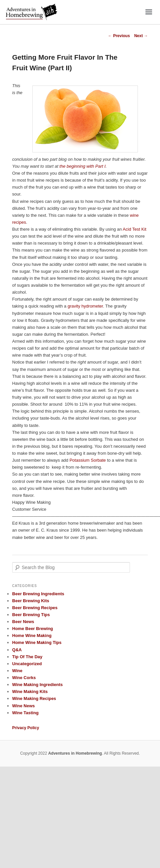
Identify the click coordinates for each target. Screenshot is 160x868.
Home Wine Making (32, 636)
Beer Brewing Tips (31, 615)
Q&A (17, 650)
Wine (17, 671)
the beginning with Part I (82, 166)
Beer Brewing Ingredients (38, 594)
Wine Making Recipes (34, 698)
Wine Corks (24, 678)
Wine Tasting (25, 713)
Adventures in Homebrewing (75, 753)
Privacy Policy (26, 728)
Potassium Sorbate (88, 460)
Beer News (23, 622)
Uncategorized (27, 664)
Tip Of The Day (27, 657)
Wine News (24, 706)
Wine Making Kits (30, 692)
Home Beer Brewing (33, 629)
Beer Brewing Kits (31, 601)
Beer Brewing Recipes (35, 608)
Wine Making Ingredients (38, 685)
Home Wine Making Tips (37, 642)
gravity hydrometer (85, 306)
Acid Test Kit (134, 229)
